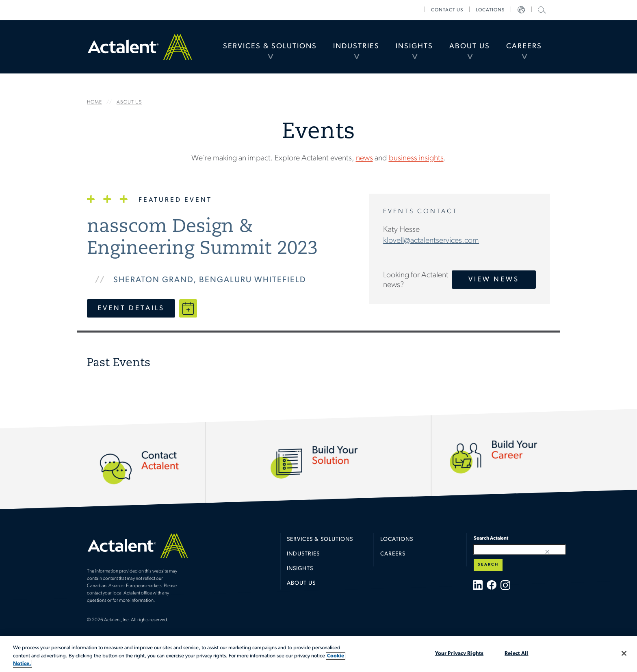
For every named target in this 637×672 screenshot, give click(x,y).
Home (140, 47)
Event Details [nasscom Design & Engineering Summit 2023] (131, 308)
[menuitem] (270, 47)
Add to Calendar (188, 308)
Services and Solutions (318, 425)
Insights (414, 46)
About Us (470, 46)
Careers (524, 46)
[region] (318, 654)
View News (494, 280)
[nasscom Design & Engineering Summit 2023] (218, 238)
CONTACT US (447, 10)
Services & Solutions (270, 46)
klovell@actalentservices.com (431, 241)
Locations (490, 10)
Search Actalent (541, 10)
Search (488, 565)
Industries (356, 46)
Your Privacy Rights (459, 653)
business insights (416, 158)
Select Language (521, 10)
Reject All (516, 653)
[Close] (624, 653)
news (364, 158)
